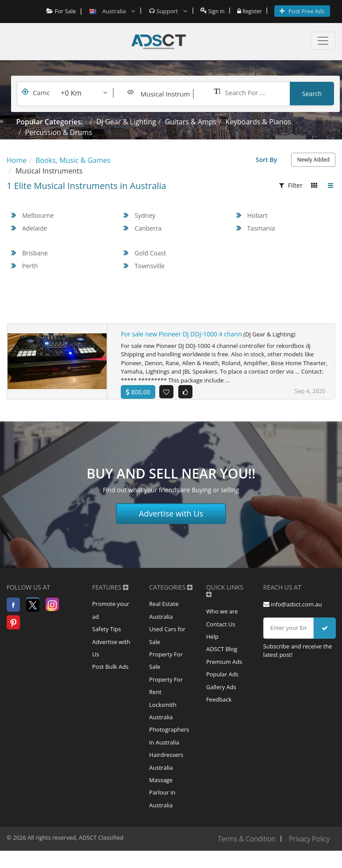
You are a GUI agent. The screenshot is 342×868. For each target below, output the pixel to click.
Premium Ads (224, 670)
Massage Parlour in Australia (162, 809)
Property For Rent (166, 696)
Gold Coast (150, 253)
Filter (291, 185)
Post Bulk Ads (110, 676)
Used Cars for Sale (167, 643)
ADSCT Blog (222, 657)
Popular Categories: (50, 122)
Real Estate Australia (164, 616)
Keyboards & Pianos (258, 122)
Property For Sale (166, 669)
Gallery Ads (221, 697)
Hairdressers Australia (166, 775)
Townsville (150, 266)
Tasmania (261, 228)
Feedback (219, 710)
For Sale (57, 11)
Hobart (257, 215)
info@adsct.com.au (293, 610)
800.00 (138, 392)
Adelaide (35, 228)
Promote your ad (111, 616)
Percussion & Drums (59, 132)
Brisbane (35, 253)
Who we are (222, 617)
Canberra (148, 228)
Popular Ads (222, 683)
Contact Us (221, 630)
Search (312, 94)
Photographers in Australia (169, 749)
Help (212, 644)
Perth (30, 266)
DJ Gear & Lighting (126, 122)
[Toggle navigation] (323, 41)
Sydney (145, 215)
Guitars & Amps (191, 122)
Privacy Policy (309, 856)
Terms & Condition (244, 856)
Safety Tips (106, 636)
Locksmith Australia (163, 722)
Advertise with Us (171, 519)
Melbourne (38, 215)
